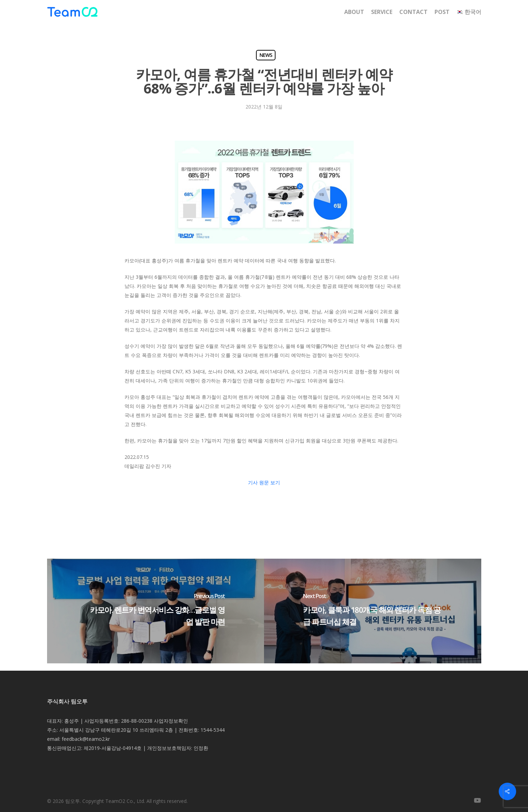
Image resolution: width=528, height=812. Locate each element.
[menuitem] (467, 12)
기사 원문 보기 (264, 482)
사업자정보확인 (171, 721)
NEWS (266, 55)
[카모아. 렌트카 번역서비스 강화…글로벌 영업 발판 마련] (156, 611)
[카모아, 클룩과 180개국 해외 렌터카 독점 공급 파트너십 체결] (373, 611)
